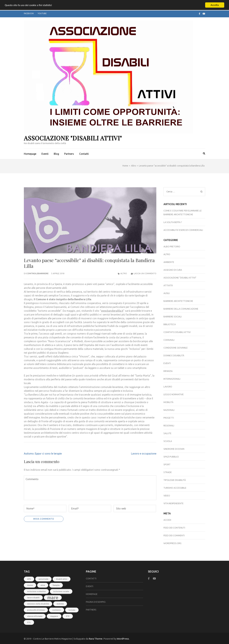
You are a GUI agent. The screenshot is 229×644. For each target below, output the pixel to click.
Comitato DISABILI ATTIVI (177, 332)
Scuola (168, 441)
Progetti (169, 418)
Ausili (167, 293)
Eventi (45, 154)
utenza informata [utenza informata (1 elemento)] (35, 616)
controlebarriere (37, 273)
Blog (56, 154)
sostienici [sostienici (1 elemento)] (57, 610)
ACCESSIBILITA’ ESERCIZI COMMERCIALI (183, 230)
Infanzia (168, 371)
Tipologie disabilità (175, 480)
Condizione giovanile (176, 348)
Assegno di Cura (173, 270)
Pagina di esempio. (96, 602)
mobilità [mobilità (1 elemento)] (60, 604)
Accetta (215, 5)
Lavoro (168, 387)
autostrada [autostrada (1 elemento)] (43, 579)
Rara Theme (96, 639)
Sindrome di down (174, 449)
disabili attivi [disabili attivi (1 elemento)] (62, 579)
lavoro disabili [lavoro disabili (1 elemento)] (33, 598)
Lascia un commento (145, 273)
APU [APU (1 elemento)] (29, 579)
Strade (168, 472)
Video (167, 496)
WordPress (123, 639)
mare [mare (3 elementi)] (53, 598)
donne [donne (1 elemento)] (30, 585)
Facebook (29, 13)
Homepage (30, 154)
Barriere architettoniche (178, 301)
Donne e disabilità (174, 356)
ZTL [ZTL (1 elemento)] (29, 622)
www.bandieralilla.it (112, 311)
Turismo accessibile (175, 488)
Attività (168, 285)
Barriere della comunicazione (181, 309)
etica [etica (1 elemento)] (43, 585)
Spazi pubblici (171, 457)
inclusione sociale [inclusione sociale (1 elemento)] (61, 591)
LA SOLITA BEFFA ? (173, 222)
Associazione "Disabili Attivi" (73, 138)
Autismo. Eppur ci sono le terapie (43, 454)
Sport (167, 464)
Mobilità (168, 402)
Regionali (169, 426)
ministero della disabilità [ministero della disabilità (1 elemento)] (38, 604)
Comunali (169, 340)
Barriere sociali (173, 317)
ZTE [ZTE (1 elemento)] (68, 616)
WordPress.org (172, 543)
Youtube (42, 13)
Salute (167, 433)
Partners (69, 154)
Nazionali (169, 410)
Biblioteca (170, 324)
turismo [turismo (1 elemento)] (72, 610)
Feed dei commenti (174, 536)
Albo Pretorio (172, 247)
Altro (124, 273)
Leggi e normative (174, 394)
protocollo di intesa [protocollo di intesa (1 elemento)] (36, 610)
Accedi (167, 520)
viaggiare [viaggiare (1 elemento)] (54, 616)
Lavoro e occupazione (144, 454)
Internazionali (172, 379)
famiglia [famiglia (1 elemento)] (56, 585)
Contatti (84, 154)
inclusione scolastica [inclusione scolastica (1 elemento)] (36, 591)
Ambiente (169, 262)
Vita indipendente (173, 503)
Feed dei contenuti (174, 528)
